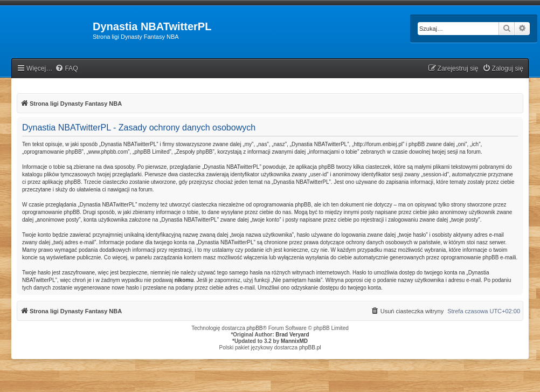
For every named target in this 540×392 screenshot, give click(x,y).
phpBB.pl (310, 348)
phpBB (255, 328)
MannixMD (294, 341)
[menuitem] (66, 69)
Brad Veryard (292, 335)
